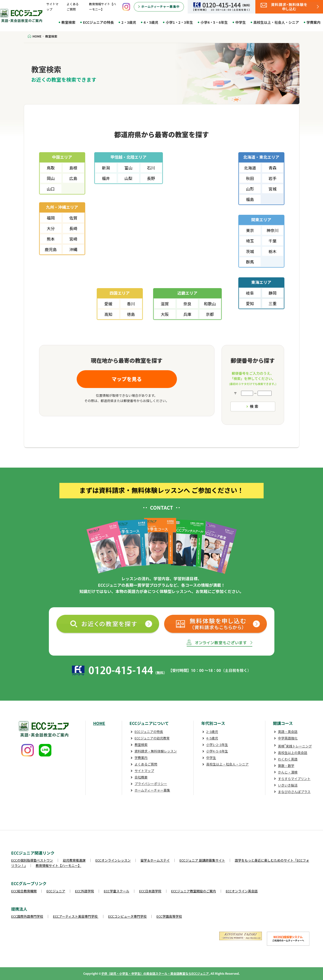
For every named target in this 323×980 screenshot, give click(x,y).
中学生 (241, 22)
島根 (73, 168)
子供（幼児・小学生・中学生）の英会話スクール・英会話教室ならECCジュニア (155, 973)
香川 (131, 304)
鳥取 (51, 168)
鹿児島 (51, 249)
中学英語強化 (288, 738)
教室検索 (68, 22)
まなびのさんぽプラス (294, 792)
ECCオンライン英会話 (242, 891)
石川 (151, 168)
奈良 (187, 304)
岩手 (272, 178)
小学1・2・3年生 (179, 22)
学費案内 (313, 22)
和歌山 (210, 304)
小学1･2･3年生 (217, 745)
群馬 (250, 262)
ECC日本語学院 (150, 891)
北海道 (250, 168)
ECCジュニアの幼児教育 (152, 738)
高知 (108, 314)
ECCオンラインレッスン (113, 860)
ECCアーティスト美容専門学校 (76, 916)
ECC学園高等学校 (169, 916)
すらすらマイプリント (294, 779)
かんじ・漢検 (288, 772)
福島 (250, 199)
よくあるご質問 (146, 764)
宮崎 (73, 239)
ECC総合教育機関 (24, 891)
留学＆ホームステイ (155, 860)
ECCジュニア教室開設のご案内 (194, 891)
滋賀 (165, 304)
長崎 (73, 228)
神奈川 (272, 230)
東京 (250, 230)
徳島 (131, 314)
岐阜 (250, 293)
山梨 (128, 178)
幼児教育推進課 (74, 860)
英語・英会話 (288, 732)
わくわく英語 (288, 759)
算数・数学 (286, 766)
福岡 (51, 218)
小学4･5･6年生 (217, 751)
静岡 (272, 293)
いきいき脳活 (288, 785)
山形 (250, 189)
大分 (51, 228)
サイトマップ (144, 771)
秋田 (250, 178)
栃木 (272, 251)
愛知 (250, 303)
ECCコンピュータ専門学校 (128, 916)
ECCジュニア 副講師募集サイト (202, 860)
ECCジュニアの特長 (98, 22)
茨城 (250, 251)
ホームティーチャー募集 (152, 790)
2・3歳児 (129, 22)
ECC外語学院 (84, 891)
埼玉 (250, 241)
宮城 (272, 189)
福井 (106, 178)
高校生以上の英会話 (293, 753)
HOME (99, 723)
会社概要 (141, 777)
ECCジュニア (56, 891)
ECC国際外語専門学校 (27, 916)
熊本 (51, 239)
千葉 (272, 241)
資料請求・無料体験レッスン (156, 751)
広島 (73, 178)
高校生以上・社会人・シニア (276, 22)
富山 (128, 168)
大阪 (165, 314)
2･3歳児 (212, 732)
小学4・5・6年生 (214, 22)
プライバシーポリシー (151, 784)
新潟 (106, 168)
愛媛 (108, 304)
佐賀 (73, 218)
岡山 (51, 178)
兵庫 (187, 314)
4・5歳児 (151, 22)
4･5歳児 (212, 738)
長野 (151, 178)
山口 (51, 189)
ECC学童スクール (117, 891)
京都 (210, 314)
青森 (272, 168)
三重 (272, 303)
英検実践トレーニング (295, 746)
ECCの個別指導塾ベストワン (32, 860)
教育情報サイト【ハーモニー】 (58, 865)
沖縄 (73, 249)
